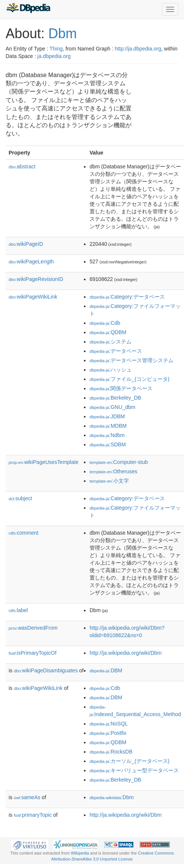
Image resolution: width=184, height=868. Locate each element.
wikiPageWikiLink (33, 297)
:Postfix (108, 733)
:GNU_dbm (112, 407)
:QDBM (108, 332)
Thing (56, 49)
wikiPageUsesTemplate (43, 462)
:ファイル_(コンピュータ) (129, 379)
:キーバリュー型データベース (134, 770)
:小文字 (109, 481)
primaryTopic (33, 815)
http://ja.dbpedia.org (138, 49)
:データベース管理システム (132, 360)
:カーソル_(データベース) (129, 761)
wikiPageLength (31, 262)
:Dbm (111, 797)
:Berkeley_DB (115, 398)
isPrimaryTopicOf (33, 653)
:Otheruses (114, 471)
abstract (22, 166)
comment (23, 533)
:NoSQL (109, 724)
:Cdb (105, 323)
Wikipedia (80, 853)
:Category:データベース (127, 297)
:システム (111, 342)
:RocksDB (111, 752)
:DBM (106, 670)
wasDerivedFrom (33, 628)
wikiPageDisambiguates (46, 670)
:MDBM (108, 426)
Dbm (63, 33)
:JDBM (107, 416)
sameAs (27, 797)
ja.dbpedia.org (54, 56)
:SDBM (108, 444)
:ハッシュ (111, 370)
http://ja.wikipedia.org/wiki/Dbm (126, 653)
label (18, 610)
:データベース (116, 351)
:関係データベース (121, 388)
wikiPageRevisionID (36, 279)
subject (20, 498)
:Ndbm (107, 435)
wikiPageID (26, 244)
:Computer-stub (119, 462)
